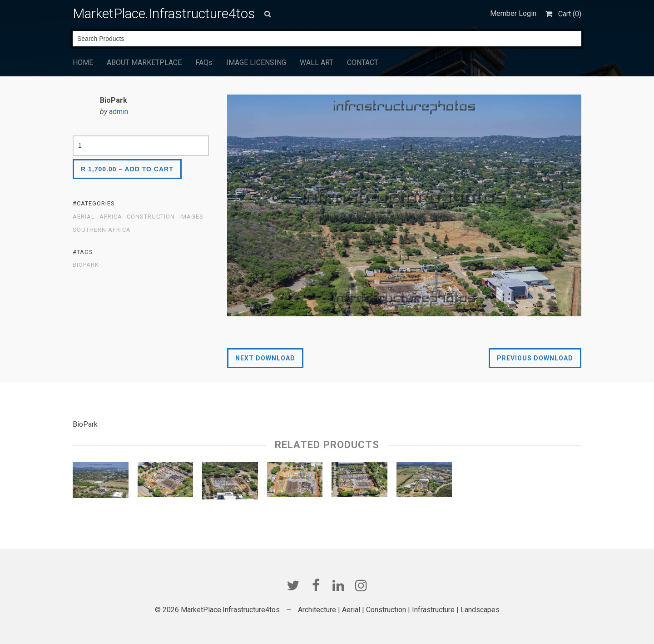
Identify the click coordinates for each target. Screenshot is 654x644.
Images (191, 217)
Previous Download (535, 358)
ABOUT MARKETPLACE (144, 62)
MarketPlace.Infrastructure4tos (164, 13)
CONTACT (363, 62)
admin (119, 112)
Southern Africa (102, 230)
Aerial (84, 217)
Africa (111, 217)
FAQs (204, 62)
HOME (83, 62)
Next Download (265, 358)
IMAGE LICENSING (256, 62)
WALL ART (317, 62)
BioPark (86, 265)
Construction (151, 217)
